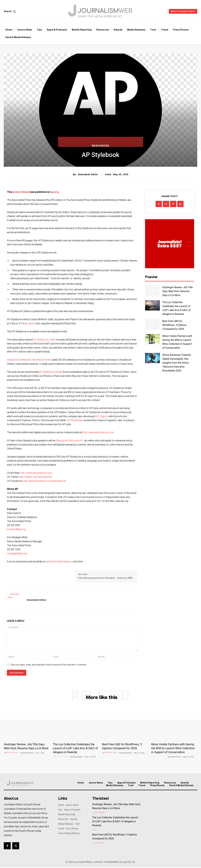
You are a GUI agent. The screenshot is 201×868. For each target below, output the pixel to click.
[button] (10, 11)
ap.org (55, 192)
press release (21, 192)
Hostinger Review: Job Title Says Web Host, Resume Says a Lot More (178, 291)
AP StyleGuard (75, 420)
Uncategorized (98, 813)
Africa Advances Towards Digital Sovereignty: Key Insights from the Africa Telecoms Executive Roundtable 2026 (177, 363)
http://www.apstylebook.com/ (37, 473)
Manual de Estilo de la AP (70, 441)
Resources (100, 146)
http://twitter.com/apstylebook (36, 477)
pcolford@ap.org (16, 529)
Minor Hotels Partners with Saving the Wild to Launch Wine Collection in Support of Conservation (173, 748)
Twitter (31, 323)
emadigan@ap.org (17, 553)
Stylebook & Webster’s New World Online (29, 360)
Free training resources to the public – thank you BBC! (106, 578)
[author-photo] (12, 753)
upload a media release (59, 562)
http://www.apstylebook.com (98, 432)
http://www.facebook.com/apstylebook (45, 481)
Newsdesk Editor (88, 174)
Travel (95, 830)
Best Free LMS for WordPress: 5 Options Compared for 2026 (174, 325)
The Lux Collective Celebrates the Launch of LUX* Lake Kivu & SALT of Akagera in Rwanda (75, 748)
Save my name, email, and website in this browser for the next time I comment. (49, 665)
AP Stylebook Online (44, 340)
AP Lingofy (102, 416)
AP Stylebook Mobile (51, 372)
